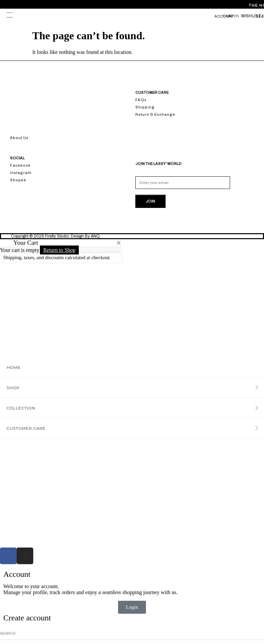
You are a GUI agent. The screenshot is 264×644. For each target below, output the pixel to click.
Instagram (21, 173)
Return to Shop (59, 250)
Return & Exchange (155, 114)
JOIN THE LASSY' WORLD (158, 164)
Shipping (145, 107)
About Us (19, 138)
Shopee (18, 180)
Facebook (20, 165)
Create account (27, 618)
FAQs (141, 100)
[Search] (262, 633)
